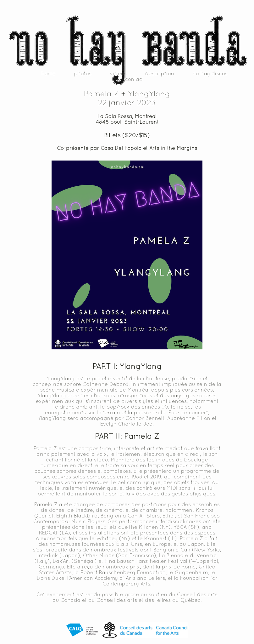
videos (118, 73)
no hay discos (210, 73)
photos (83, 73)
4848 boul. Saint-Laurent (127, 122)
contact (135, 79)
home (49, 73)
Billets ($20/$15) (127, 135)
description (160, 73)
